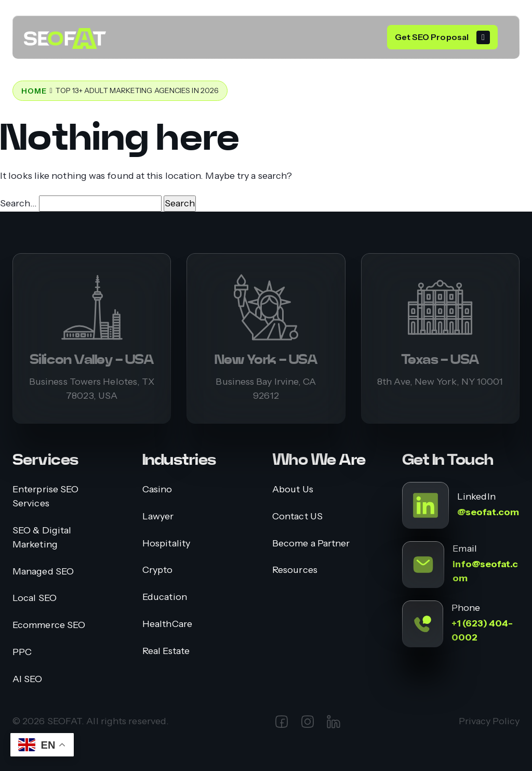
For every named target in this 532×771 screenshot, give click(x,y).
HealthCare (167, 624)
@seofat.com (488, 512)
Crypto (158, 570)
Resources (295, 570)
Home (34, 91)
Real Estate (166, 651)
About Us (293, 489)
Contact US (297, 516)
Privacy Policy (489, 721)
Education (165, 597)
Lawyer (158, 516)
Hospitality (166, 543)
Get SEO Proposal (432, 37)
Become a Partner (311, 543)
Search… (18, 203)
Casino (157, 489)
